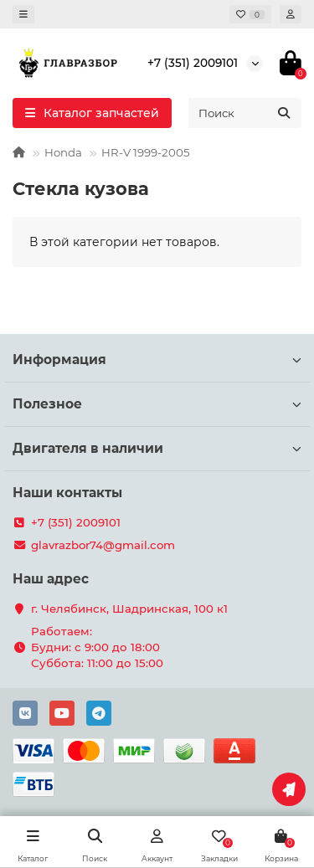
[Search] (245, 113)
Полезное (157, 404)
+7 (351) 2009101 (193, 63)
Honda (63, 152)
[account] (291, 14)
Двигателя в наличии (157, 448)
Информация (157, 360)
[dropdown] (23, 14)
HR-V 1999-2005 (146, 152)
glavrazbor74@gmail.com (103, 545)
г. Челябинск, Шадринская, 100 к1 (129, 609)
